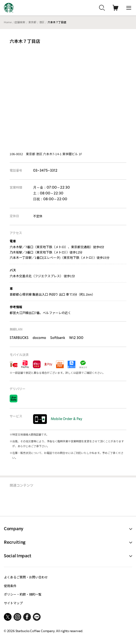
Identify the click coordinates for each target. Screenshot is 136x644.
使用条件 (10, 586)
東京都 (32, 22)
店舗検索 (20, 22)
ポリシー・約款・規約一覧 (23, 594)
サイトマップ (13, 603)
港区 (42, 22)
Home (8, 22)
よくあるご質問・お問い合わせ (26, 577)
